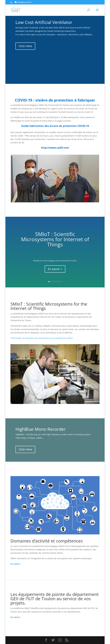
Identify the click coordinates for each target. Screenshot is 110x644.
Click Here (25, 46)
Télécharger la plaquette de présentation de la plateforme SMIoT (42, 338)
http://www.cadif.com (55, 148)
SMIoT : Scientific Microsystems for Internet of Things (55, 239)
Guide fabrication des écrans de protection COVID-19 (55, 126)
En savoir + (55, 269)
